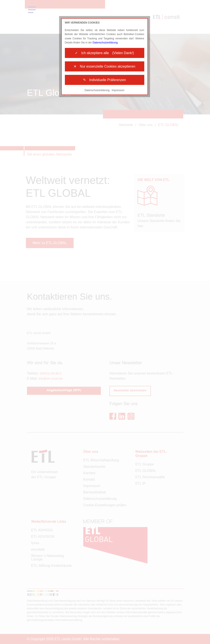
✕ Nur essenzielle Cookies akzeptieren (104, 66)
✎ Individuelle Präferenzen (105, 80)
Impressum (118, 90)
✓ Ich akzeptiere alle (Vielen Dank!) (104, 53)
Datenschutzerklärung (105, 43)
